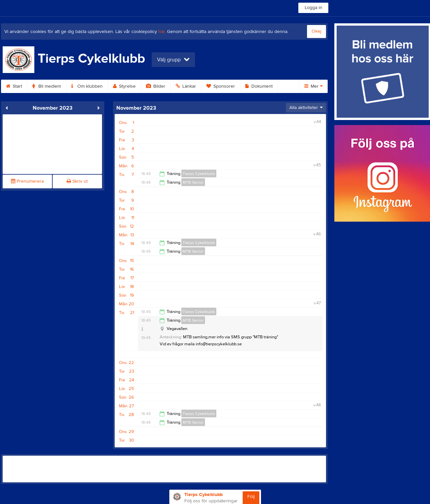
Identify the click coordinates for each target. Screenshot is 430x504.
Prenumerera (27, 181)
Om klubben (87, 86)
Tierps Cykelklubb (199, 174)
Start (14, 86)
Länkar (186, 86)
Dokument (259, 86)
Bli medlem (47, 86)
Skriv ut (77, 181)
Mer (313, 86)
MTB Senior (193, 182)
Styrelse (124, 86)
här (161, 32)
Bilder (156, 86)
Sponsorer (221, 86)
